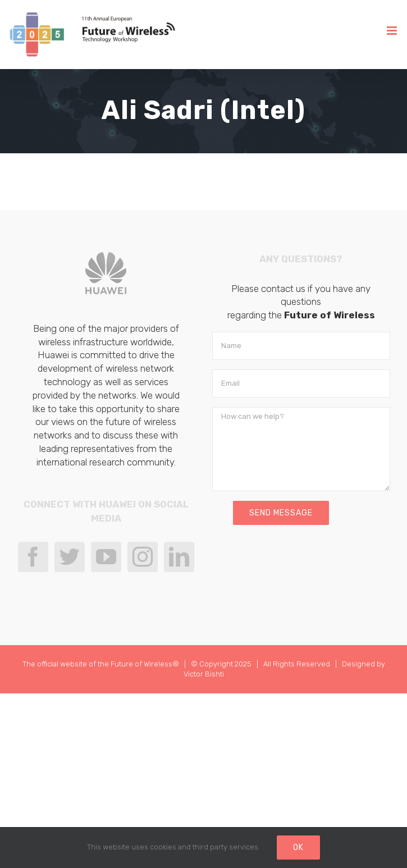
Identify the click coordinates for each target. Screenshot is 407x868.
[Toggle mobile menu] (393, 31)
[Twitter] (70, 557)
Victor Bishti (204, 674)
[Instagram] (143, 557)
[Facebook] (33, 557)
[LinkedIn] (179, 557)
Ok (298, 848)
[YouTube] (106, 557)
